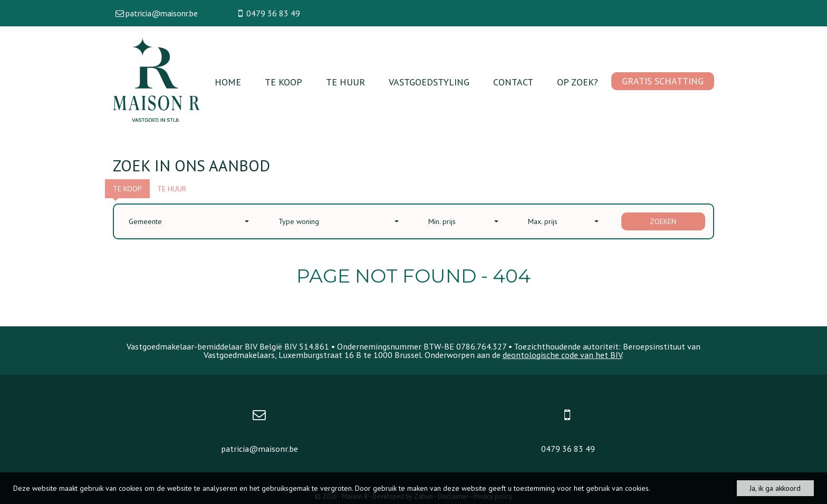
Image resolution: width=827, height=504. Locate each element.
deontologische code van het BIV (562, 355)
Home (228, 82)
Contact (513, 82)
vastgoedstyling (429, 82)
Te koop (283, 82)
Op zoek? (578, 82)
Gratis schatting (663, 81)
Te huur (345, 82)
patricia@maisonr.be (259, 449)
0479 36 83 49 (568, 449)
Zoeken (663, 221)
